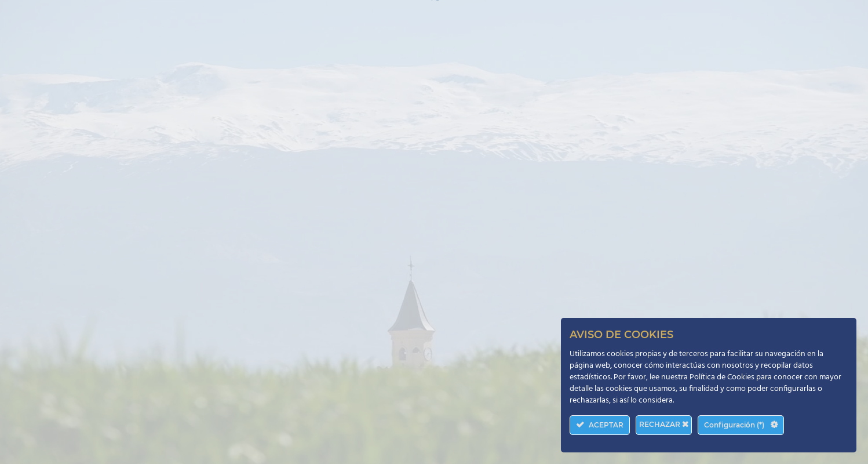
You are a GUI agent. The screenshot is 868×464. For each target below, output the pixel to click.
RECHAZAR (664, 424)
